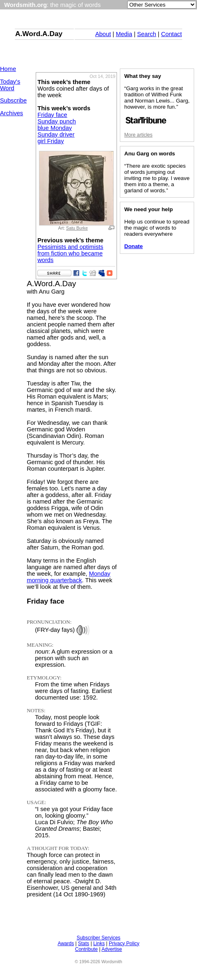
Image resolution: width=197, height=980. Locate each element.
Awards (66, 944)
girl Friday (50, 141)
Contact (171, 34)
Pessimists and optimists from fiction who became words (70, 253)
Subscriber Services (99, 938)
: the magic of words (52, 5)
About (103, 34)
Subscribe (13, 100)
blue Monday (55, 128)
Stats (84, 944)
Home (8, 69)
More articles (139, 135)
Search (147, 34)
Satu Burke (77, 228)
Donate (134, 246)
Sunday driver (56, 134)
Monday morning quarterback (69, 577)
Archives (11, 113)
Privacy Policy (124, 944)
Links (99, 944)
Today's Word (10, 85)
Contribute (86, 949)
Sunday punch (57, 121)
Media (124, 34)
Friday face (52, 115)
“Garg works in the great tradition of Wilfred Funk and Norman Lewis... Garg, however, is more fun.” (157, 105)
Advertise (112, 949)
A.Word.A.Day (39, 34)
